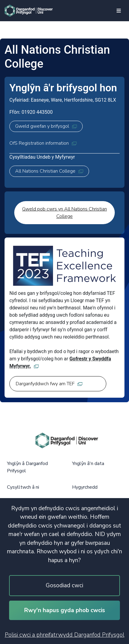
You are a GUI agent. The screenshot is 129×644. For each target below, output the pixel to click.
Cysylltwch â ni (23, 487)
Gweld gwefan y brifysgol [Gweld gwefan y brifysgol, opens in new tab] (46, 126)
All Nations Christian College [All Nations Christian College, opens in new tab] (49, 171)
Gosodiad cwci (64, 585)
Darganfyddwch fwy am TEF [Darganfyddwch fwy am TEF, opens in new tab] (49, 384)
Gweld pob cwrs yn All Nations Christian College (64, 213)
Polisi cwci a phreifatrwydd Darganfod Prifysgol (65, 635)
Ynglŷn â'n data (88, 464)
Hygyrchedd (85, 487)
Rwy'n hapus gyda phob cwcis (65, 610)
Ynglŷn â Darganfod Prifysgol (27, 467)
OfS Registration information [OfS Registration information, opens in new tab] (43, 143)
